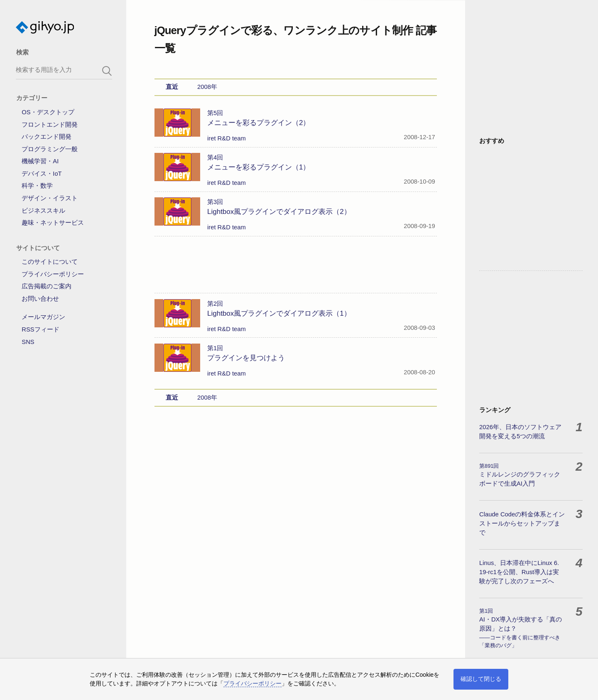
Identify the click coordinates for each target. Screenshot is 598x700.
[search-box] (64, 70)
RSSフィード (40, 329)
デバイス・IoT (42, 174)
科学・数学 (37, 186)
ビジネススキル (43, 211)
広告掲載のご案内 (47, 286)
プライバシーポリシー (53, 274)
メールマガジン (43, 317)
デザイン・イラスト (50, 198)
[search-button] (107, 71)
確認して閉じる (481, 679)
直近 (172, 87)
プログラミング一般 (50, 149)
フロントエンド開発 (50, 125)
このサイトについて (50, 262)
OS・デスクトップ (48, 112)
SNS (28, 342)
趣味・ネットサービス (53, 223)
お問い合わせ (40, 299)
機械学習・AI (40, 161)
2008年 (207, 87)
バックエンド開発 (47, 137)
